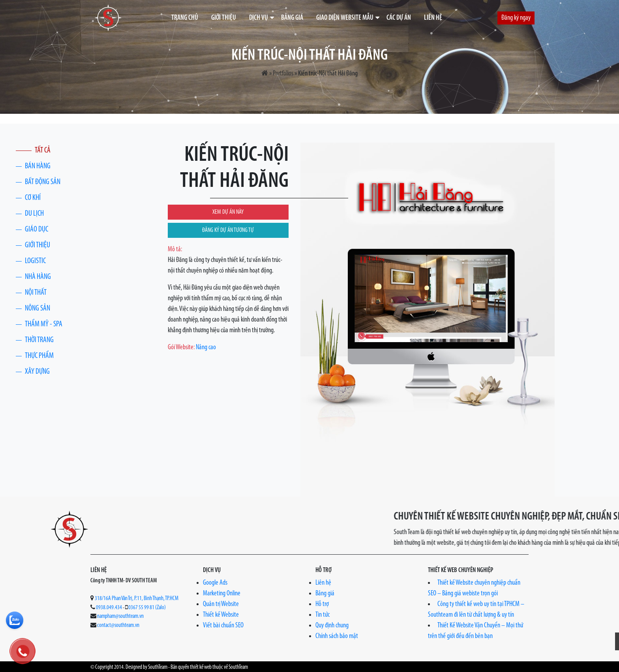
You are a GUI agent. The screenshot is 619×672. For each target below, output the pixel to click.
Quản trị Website (221, 604)
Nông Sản (38, 309)
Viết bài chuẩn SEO (223, 626)
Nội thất (36, 293)
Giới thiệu (224, 18)
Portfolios (283, 74)
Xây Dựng (37, 372)
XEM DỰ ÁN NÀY (228, 212)
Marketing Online (222, 594)
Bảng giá (292, 18)
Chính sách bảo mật (337, 636)
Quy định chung (332, 626)
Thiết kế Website (221, 615)
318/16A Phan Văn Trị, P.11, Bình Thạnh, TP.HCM (137, 599)
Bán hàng (38, 166)
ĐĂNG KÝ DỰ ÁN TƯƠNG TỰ (228, 230)
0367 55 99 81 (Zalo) (147, 608)
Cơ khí (33, 198)
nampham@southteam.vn (120, 616)
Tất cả (43, 151)
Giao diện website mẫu (345, 18)
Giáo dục (37, 230)
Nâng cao (206, 347)
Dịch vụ (259, 18)
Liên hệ (433, 18)
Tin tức (323, 615)
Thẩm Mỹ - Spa (44, 324)
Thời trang (39, 340)
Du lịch (34, 214)
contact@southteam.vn (118, 626)
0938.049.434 (109, 608)
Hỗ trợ (322, 604)
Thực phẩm (39, 356)
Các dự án (399, 18)
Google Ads (215, 583)
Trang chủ (185, 18)
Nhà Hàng (38, 277)
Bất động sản (43, 182)
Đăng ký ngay (516, 18)
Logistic (35, 261)
